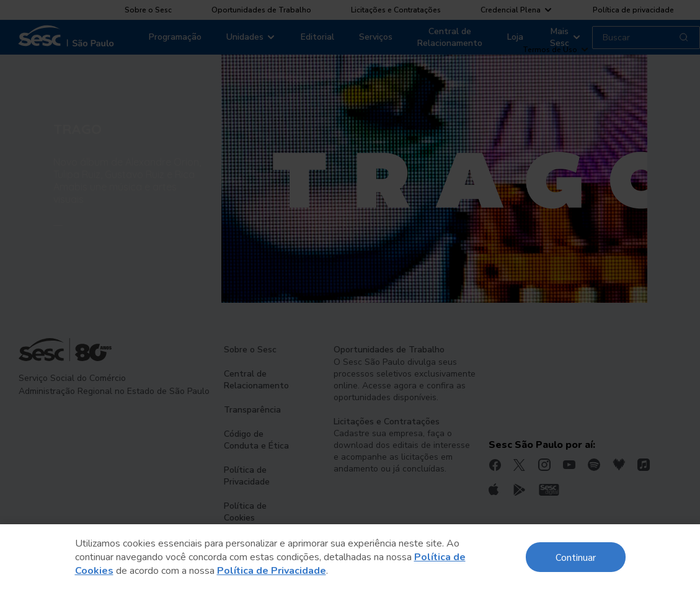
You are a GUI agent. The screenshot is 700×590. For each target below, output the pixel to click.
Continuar (576, 557)
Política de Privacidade (272, 571)
